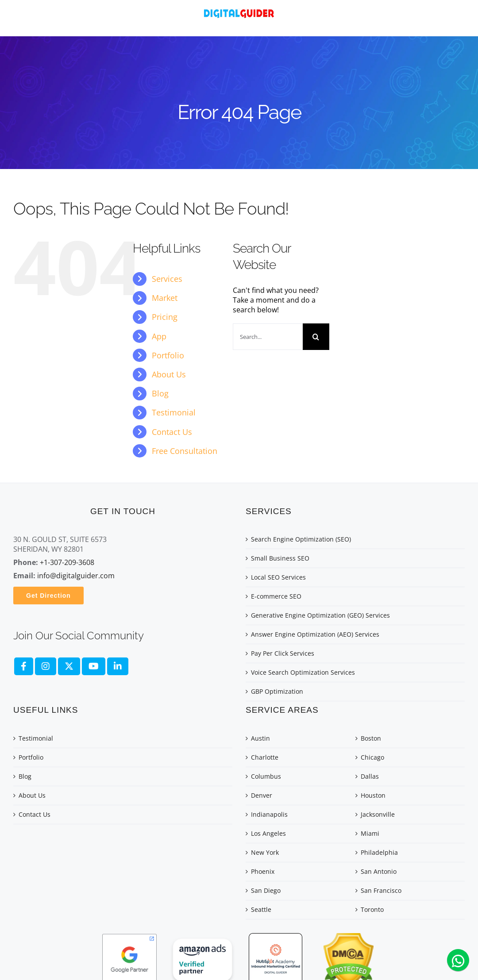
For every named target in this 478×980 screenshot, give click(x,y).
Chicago (372, 757)
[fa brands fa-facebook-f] (24, 666)
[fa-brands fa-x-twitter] (69, 666)
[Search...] (268, 337)
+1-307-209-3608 (67, 562)
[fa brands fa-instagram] (46, 666)
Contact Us (172, 432)
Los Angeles (268, 833)
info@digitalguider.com (76, 576)
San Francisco (381, 890)
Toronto (372, 909)
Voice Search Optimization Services (303, 672)
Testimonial (174, 412)
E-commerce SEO (276, 596)
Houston (373, 795)
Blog (160, 393)
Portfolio (168, 355)
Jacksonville (378, 814)
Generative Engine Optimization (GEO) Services (320, 615)
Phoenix (263, 871)
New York (265, 852)
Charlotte (265, 757)
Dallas (370, 776)
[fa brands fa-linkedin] (118, 666)
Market (165, 298)
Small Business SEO (280, 558)
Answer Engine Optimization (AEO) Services (315, 634)
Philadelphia (379, 852)
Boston (371, 738)
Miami (370, 833)
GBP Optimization (277, 691)
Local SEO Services (278, 577)
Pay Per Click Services (283, 653)
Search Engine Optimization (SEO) (301, 539)
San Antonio (379, 871)
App (159, 336)
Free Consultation (185, 451)
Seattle (261, 909)
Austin (260, 738)
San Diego (266, 890)
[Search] (316, 337)
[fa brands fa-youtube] (94, 666)
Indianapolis (269, 814)
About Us (169, 374)
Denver (262, 795)
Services (167, 279)
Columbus (266, 776)
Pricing (165, 317)
